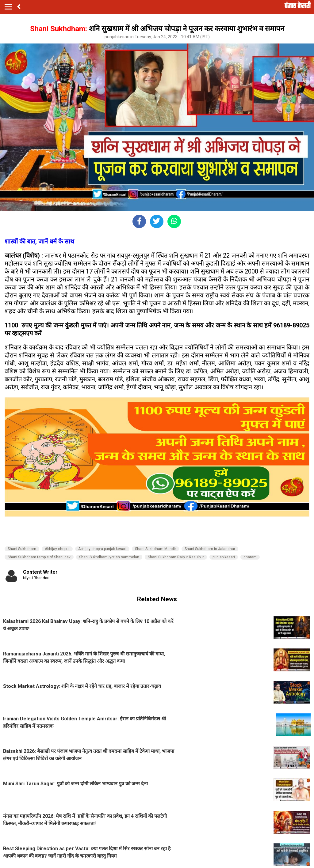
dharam (250, 557)
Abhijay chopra (57, 549)
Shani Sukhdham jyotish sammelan (109, 557)
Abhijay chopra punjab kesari (102, 549)
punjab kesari (224, 557)
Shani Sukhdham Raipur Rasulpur (176, 557)
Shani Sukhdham (22, 549)
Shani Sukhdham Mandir (155, 549)
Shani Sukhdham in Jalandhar (210, 549)
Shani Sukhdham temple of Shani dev (39, 557)
